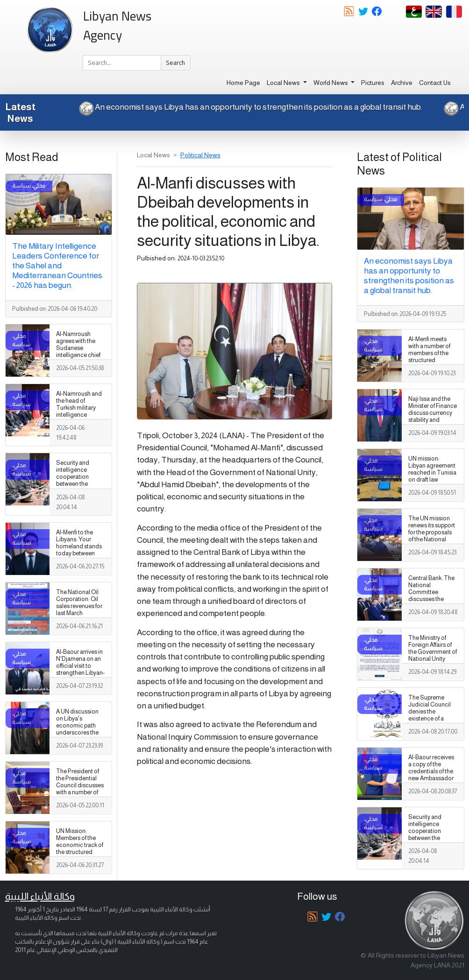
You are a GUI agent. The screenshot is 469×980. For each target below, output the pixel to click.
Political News (200, 155)
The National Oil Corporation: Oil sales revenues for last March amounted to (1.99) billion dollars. (80, 610)
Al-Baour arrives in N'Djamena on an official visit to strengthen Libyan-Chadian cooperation (80, 670)
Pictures (373, 83)
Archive (402, 83)
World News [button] (331, 83)
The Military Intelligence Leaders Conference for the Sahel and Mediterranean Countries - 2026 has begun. (57, 266)
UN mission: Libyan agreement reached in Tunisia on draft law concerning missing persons (432, 476)
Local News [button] (284, 83)
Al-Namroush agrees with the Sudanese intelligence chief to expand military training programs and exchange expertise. (79, 359)
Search (175, 63)
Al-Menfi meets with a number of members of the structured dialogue (429, 353)
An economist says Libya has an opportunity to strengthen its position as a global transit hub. (242, 107)
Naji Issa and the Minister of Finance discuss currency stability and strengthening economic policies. (433, 420)
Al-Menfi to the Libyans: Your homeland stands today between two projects (79, 546)
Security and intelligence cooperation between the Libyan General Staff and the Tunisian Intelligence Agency (76, 491)
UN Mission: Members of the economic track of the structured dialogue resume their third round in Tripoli (80, 852)
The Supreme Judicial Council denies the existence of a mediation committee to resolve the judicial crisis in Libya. (433, 722)
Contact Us (435, 83)
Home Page (243, 83)
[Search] (122, 63)
